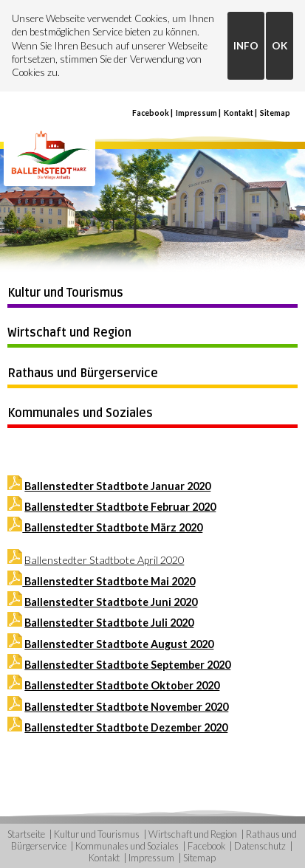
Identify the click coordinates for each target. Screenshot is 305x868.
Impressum (196, 113)
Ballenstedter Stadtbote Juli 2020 (109, 623)
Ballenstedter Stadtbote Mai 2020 (109, 581)
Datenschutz (260, 846)
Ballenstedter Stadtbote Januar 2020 (117, 486)
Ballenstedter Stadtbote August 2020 (119, 644)
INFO (246, 46)
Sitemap (275, 113)
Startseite (26, 834)
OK (280, 46)
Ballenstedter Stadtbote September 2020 (127, 665)
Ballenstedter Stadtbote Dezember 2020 (126, 727)
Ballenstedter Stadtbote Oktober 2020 (122, 685)
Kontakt (239, 113)
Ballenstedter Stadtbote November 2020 (126, 707)
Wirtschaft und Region (69, 333)
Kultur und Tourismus (65, 293)
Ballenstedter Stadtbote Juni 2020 (111, 602)
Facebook (151, 113)
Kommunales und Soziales (80, 413)
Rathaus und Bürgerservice (83, 373)
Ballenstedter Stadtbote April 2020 (104, 560)
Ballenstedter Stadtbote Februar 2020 (120, 507)
